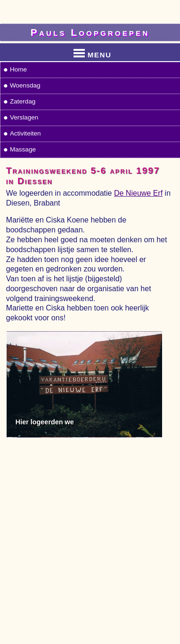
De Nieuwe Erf (138, 193)
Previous (15, 379)
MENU (92, 53)
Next (162, 379)
